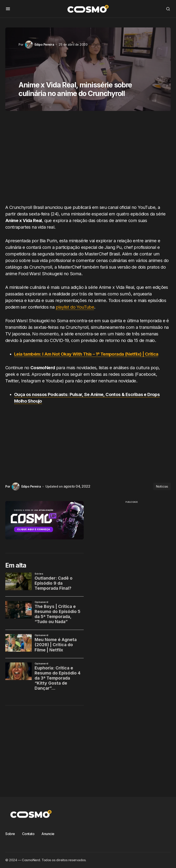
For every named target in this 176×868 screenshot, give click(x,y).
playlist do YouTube (75, 307)
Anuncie (48, 834)
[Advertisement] (88, 159)
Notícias (162, 486)
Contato (28, 834)
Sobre (10, 834)
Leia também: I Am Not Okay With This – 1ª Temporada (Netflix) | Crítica (86, 354)
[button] (8, 9)
